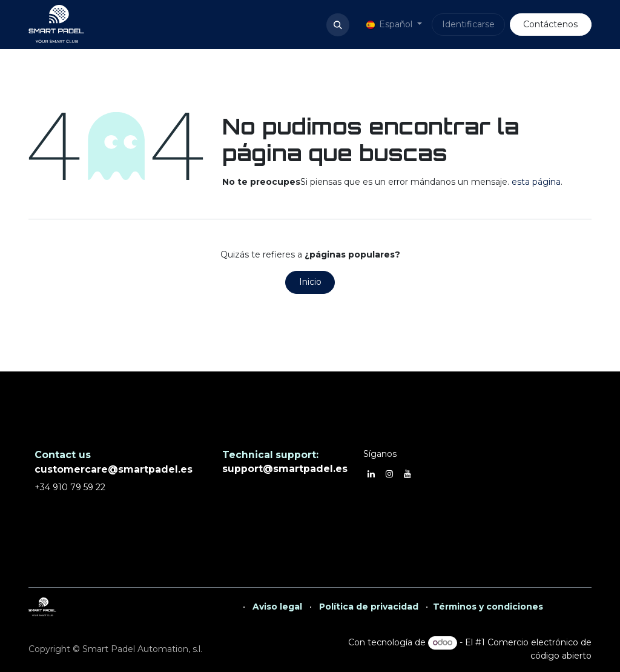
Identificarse (468, 24)
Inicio (310, 282)
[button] (338, 25)
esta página (536, 182)
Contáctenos (550, 24)
